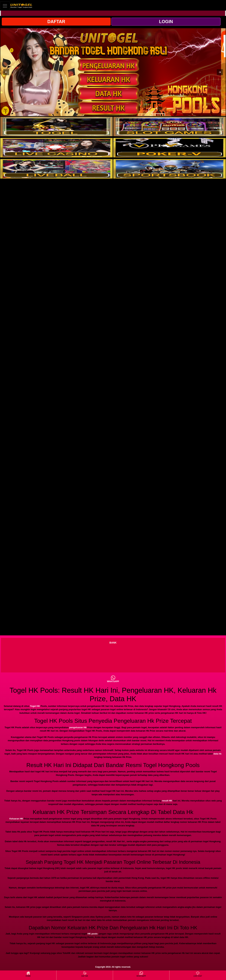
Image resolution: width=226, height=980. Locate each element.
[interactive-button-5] (56, 169)
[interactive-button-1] (56, 127)
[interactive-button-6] (169, 169)
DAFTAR (56, 22)
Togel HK (35, 706)
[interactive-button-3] (56, 148)
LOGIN (166, 22)
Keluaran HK (16, 819)
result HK (167, 801)
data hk (218, 754)
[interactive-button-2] (169, 127)
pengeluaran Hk (78, 727)
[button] (6, 72)
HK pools (93, 934)
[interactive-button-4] (169, 148)
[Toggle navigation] (5, 6)
